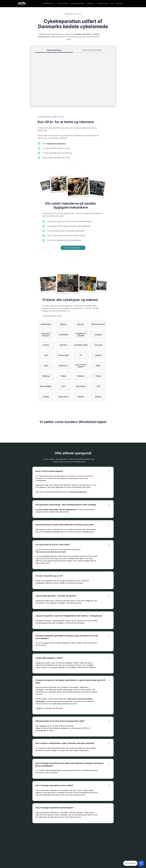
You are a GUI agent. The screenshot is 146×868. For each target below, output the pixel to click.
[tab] (54, 50)
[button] (49, 3)
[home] (21, 4)
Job (112, 4)
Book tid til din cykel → (73, 248)
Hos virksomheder (77, 4)
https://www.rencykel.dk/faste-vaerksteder (51, 552)
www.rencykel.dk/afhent (78, 492)
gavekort (91, 4)
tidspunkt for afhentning (56, 144)
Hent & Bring (63, 4)
